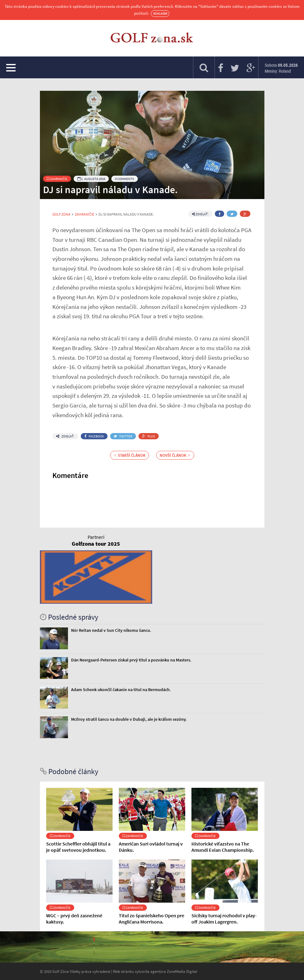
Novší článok (175, 455)
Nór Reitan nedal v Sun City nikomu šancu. (111, 630)
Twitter (123, 436)
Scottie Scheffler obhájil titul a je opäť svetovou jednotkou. (78, 847)
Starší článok (130, 455)
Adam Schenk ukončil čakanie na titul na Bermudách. (121, 690)
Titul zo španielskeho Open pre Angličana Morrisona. (152, 919)
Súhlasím (160, 14)
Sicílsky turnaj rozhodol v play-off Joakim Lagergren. (224, 919)
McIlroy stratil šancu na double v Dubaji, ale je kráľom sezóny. (129, 719)
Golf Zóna (61, 214)
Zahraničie (57, 179)
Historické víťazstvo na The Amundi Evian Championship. (223, 847)
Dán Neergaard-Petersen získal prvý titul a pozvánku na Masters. (131, 660)
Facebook (94, 436)
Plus (149, 436)
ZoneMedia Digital (182, 971)
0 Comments (125, 179)
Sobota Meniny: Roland (281, 68)
